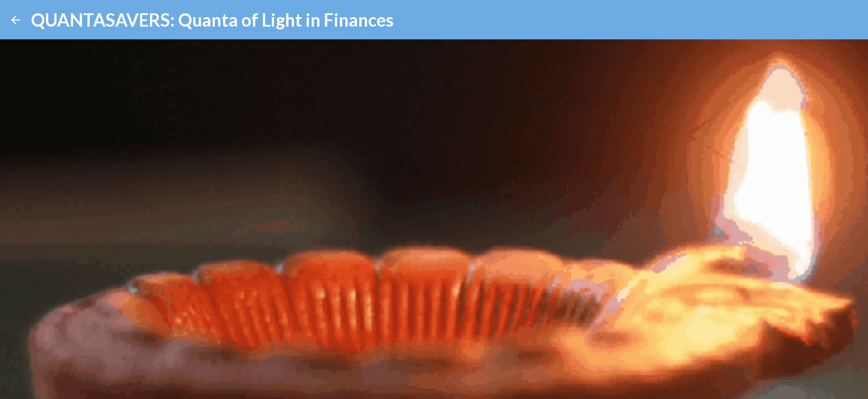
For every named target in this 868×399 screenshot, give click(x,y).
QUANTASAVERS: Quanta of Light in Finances (212, 20)
